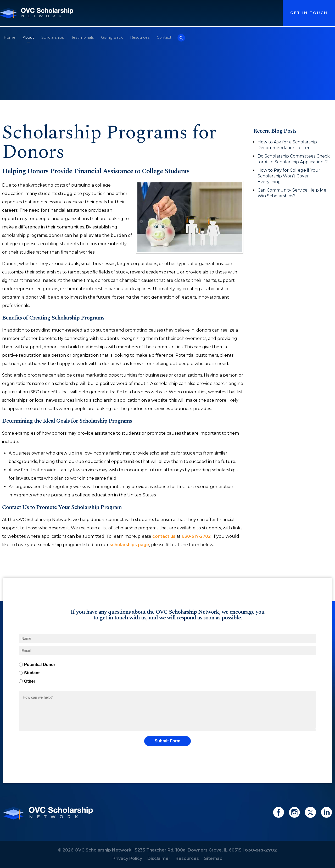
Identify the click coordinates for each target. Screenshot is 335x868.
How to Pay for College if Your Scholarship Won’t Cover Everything (289, 176)
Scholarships (53, 37)
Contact (164, 37)
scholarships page (129, 545)
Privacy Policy (127, 858)
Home (10, 37)
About (28, 37)
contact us (164, 536)
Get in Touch (309, 13)
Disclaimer (159, 858)
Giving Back (112, 37)
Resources (140, 37)
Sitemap (213, 858)
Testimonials (82, 37)
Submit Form (168, 741)
